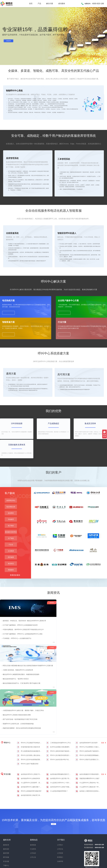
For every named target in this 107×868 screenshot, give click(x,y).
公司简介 (60, 816)
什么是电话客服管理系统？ (57, 763)
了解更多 (9, 380)
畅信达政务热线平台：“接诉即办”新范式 (53, 694)
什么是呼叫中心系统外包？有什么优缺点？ (88, 754)
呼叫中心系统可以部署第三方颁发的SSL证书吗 (88, 731)
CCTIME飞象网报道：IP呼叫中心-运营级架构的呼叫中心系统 (23, 694)
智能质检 (38, 145)
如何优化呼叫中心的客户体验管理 (59, 758)
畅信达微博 (91, 844)
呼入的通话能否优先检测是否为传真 (29, 723)
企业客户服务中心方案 (41, 364)
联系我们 (60, 829)
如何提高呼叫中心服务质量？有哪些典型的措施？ (29, 758)
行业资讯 (33, 820)
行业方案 (89, 364)
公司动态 (33, 824)
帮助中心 (6, 714)
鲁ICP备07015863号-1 (62, 860)
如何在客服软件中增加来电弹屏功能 (88, 746)
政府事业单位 (11, 552)
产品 (39, 4)
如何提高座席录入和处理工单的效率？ (29, 767)
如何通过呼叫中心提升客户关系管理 (59, 750)
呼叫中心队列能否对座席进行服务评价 (59, 727)
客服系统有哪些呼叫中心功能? (87, 750)
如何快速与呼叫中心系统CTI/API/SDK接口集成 (29, 746)
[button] (46, 61)
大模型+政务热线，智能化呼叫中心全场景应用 (55, 685)
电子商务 (11, 578)
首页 (31, 4)
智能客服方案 (64, 364)
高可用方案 (65, 423)
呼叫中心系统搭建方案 (15, 145)
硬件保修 (6, 829)
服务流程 (6, 820)
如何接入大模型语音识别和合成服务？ (88, 763)
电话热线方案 (9, 364)
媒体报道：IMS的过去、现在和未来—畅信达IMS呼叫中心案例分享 (25, 681)
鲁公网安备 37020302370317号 (84, 860)
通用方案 (12, 423)
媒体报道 (33, 816)
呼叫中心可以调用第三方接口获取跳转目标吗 (88, 718)
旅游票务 (11, 565)
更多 (30, 703)
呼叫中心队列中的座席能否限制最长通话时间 (29, 731)
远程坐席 (46, 145)
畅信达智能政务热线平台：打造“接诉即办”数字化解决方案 (59, 698)
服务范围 (6, 824)
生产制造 (11, 590)
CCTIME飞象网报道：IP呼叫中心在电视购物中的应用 (21, 685)
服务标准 (6, 816)
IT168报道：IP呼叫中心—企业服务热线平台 (18, 698)
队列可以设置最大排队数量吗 (58, 718)
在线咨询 (11, 41)
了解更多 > (18, 140)
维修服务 (11, 622)
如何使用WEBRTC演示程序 (86, 714)
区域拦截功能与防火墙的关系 (28, 718)
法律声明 (60, 833)
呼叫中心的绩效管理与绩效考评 (29, 763)
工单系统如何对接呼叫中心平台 (58, 714)
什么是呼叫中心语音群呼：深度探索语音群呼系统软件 (29, 754)
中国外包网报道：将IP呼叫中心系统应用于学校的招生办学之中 (24, 689)
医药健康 (11, 609)
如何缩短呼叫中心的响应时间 (28, 750)
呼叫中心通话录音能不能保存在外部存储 (59, 723)
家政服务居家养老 (11, 584)
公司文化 (60, 820)
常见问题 (6, 745)
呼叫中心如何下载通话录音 (28, 735)
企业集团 (11, 603)
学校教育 (11, 571)
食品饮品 (11, 616)
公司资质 (60, 824)
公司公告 (33, 829)
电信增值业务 (11, 559)
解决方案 (50, 4)
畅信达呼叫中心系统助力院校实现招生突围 (91, 685)
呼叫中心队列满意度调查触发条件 (88, 727)
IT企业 (11, 597)
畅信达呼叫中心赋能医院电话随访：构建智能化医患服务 (59, 689)
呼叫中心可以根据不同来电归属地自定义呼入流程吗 (29, 714)
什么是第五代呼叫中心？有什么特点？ (59, 754)
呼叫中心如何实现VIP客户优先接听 (59, 731)
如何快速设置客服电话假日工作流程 (59, 746)
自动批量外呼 (28, 145)
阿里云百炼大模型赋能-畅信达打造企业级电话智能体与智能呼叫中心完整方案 (65, 681)
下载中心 (6, 837)
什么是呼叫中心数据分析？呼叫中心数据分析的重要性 (88, 758)
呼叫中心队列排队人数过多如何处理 (29, 727)
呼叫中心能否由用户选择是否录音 (88, 723)
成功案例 (62, 4)
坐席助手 (54, 145)
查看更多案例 (15, 627)
